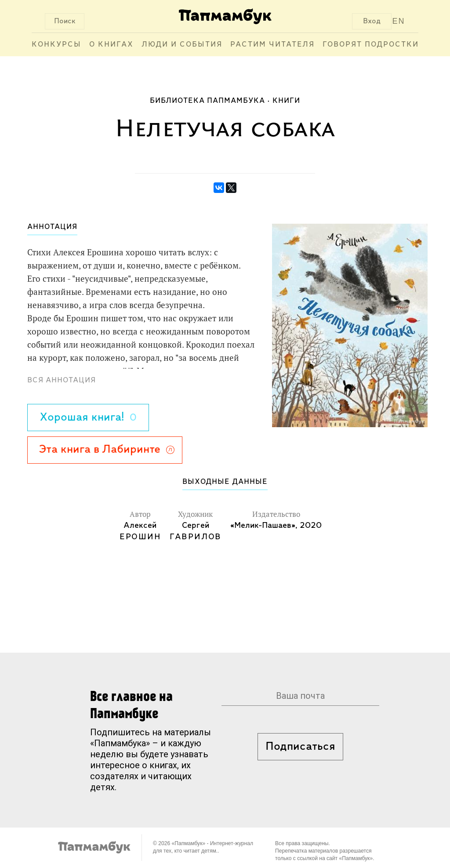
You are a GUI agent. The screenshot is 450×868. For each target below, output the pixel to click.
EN (399, 21)
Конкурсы (56, 45)
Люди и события (182, 45)
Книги (286, 101)
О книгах (111, 45)
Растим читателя (272, 45)
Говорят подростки (371, 45)
